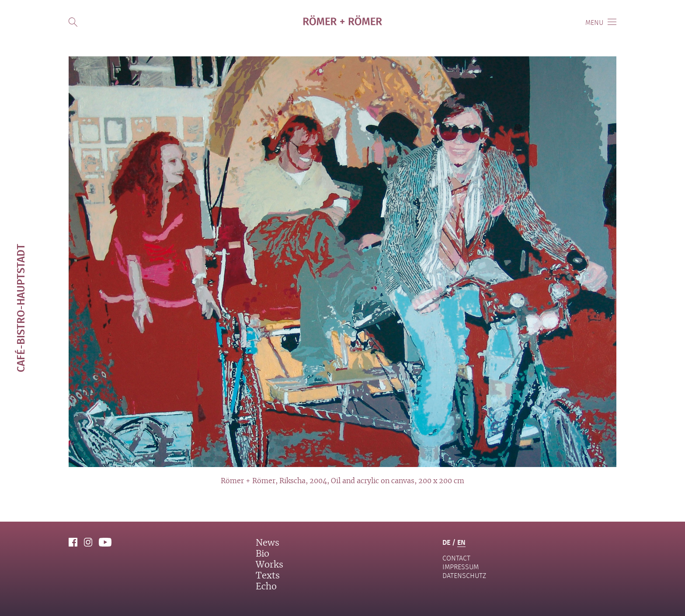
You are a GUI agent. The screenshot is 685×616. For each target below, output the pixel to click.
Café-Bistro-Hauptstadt (20, 308)
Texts (268, 576)
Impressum (461, 567)
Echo (266, 587)
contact (456, 558)
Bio (263, 554)
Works (269, 565)
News (268, 543)
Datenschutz (464, 576)
